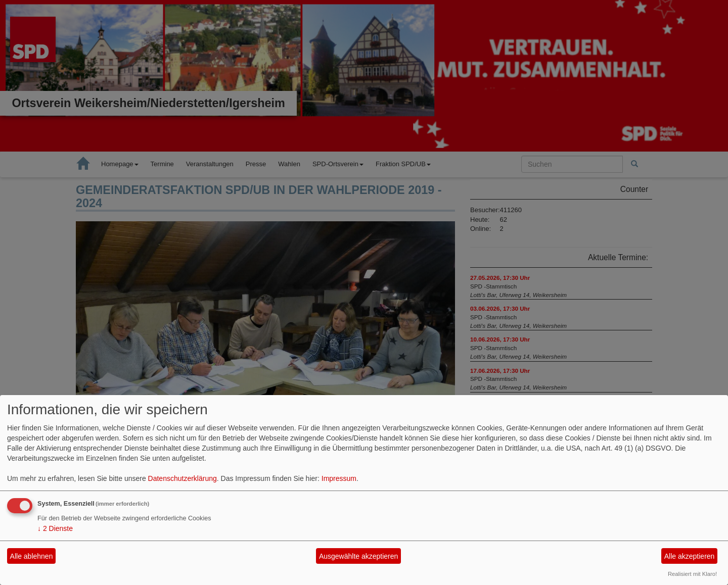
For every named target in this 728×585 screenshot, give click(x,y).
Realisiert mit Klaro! (692, 574)
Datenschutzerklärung (183, 478)
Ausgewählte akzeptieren (358, 556)
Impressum (339, 478)
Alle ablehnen (32, 556)
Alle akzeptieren (690, 556)
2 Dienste (55, 528)
